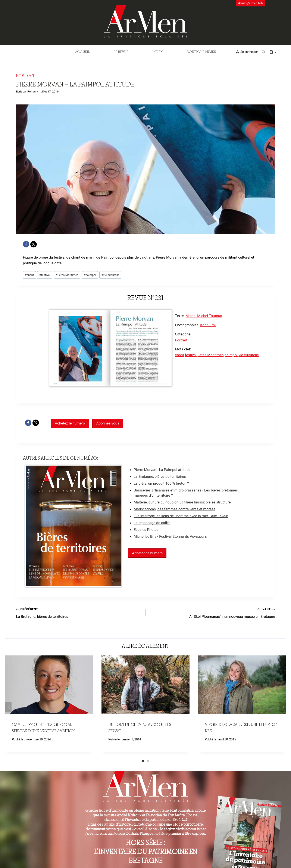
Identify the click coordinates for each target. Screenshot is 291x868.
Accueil (82, 52)
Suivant (283, 707)
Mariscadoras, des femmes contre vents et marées (175, 509)
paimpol (90, 275)
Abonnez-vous (108, 423)
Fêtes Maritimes (67, 275)
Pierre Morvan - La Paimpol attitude (162, 470)
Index (158, 52)
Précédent (8, 707)
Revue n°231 (145, 298)
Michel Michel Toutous (204, 316)
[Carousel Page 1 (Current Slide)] (143, 761)
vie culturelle (110, 275)
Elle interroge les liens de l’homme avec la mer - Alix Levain (181, 516)
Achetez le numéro (70, 423)
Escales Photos (146, 530)
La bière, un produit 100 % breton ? (161, 483)
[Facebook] (26, 244)
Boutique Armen (201, 52)
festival (45, 275)
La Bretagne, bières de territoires (160, 476)
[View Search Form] (264, 52)
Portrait (25, 76)
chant (29, 275)
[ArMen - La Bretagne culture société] (146, 21)
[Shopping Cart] (274, 52)
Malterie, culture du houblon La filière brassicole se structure (182, 502)
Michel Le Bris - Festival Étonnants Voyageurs (170, 536)
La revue (121, 52)
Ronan (32, 91)
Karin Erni (208, 325)
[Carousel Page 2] (148, 761)
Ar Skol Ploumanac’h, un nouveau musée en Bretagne (212, 612)
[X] (34, 244)
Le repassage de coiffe (152, 523)
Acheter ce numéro (147, 553)
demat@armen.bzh (251, 3)
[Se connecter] (247, 52)
